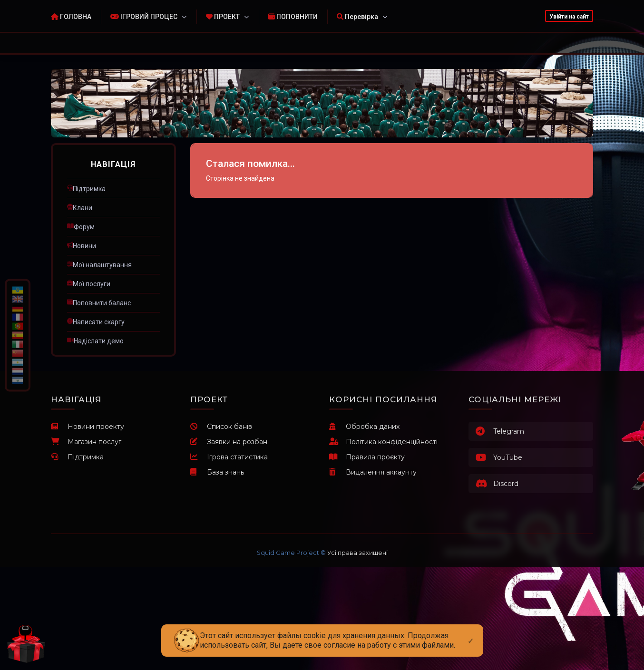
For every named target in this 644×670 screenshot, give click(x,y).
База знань (217, 472)
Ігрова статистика (229, 457)
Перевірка (357, 17)
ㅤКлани (80, 208)
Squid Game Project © (291, 553)
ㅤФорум (81, 227)
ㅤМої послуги (89, 284)
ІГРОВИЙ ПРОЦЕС (144, 17)
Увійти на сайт (569, 17)
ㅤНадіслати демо (95, 341)
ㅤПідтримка (86, 189)
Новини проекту (88, 427)
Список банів (221, 427)
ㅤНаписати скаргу (96, 322)
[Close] (471, 633)
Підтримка (77, 457)
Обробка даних (364, 427)
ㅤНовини (82, 246)
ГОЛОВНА (71, 17)
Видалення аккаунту (373, 472)
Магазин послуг (86, 442)
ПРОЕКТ (223, 17)
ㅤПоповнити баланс (99, 303)
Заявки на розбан (229, 442)
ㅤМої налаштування (99, 265)
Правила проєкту (367, 457)
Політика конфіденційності (383, 442)
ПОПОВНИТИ (293, 17)
